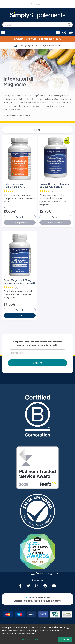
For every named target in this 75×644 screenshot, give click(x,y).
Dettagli (20, 217)
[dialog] (37, 634)
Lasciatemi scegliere (30, 640)
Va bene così (65, 640)
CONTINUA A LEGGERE (17, 115)
